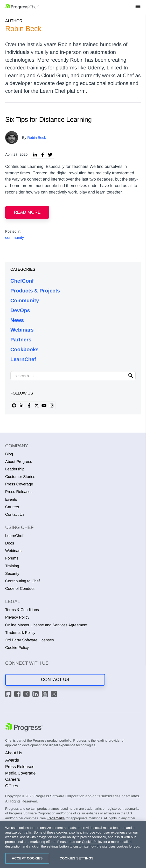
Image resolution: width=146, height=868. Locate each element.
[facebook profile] (29, 405)
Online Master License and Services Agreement (46, 625)
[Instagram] (55, 695)
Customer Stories (20, 477)
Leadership (15, 469)
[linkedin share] (35, 155)
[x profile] (37, 405)
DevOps (20, 311)
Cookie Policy (17, 648)
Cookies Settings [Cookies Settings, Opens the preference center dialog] (77, 858)
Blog (9, 454)
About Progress (19, 462)
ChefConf (22, 281)
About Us (14, 753)
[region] (73, 845)
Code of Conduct (20, 589)
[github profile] (14, 405)
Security (12, 574)
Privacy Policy (17, 617)
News (17, 320)
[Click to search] (131, 376)
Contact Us (15, 515)
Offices (12, 786)
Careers (12, 507)
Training (12, 566)
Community (25, 301)
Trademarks (56, 818)
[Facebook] (18, 695)
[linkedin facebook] (43, 155)
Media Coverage (20, 773)
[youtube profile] (44, 405)
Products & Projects (35, 291)
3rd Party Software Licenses (30, 640)
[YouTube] (46, 695)
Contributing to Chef (22, 581)
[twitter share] (50, 155)
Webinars (22, 330)
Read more (27, 212)
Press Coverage (19, 484)
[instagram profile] (52, 405)
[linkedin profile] (22, 405)
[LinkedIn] (36, 695)
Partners (21, 340)
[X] (27, 695)
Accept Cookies (27, 858)
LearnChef (23, 360)
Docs (10, 543)
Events (11, 500)
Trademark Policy (20, 633)
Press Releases (19, 492)
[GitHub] (9, 695)
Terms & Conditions (22, 610)
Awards (12, 760)
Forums (12, 558)
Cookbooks (25, 350)
